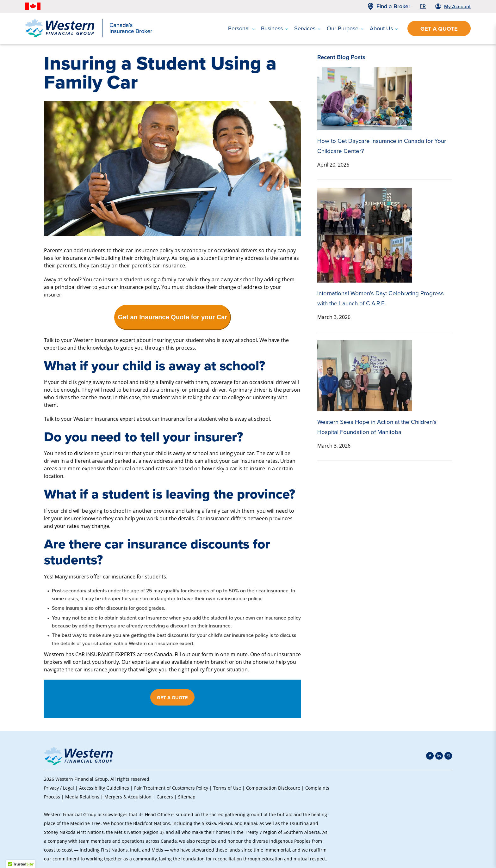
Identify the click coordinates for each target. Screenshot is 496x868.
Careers (165, 797)
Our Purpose (345, 28)
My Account (457, 6)
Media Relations (82, 797)
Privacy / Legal (59, 788)
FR (423, 6)
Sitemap (187, 797)
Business (274, 28)
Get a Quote (439, 29)
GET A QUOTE (172, 698)
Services (307, 28)
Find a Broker (393, 6)
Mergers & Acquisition (128, 797)
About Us (384, 28)
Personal (241, 28)
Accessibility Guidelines (104, 788)
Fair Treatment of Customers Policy (171, 788)
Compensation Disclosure (273, 788)
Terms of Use (227, 788)
